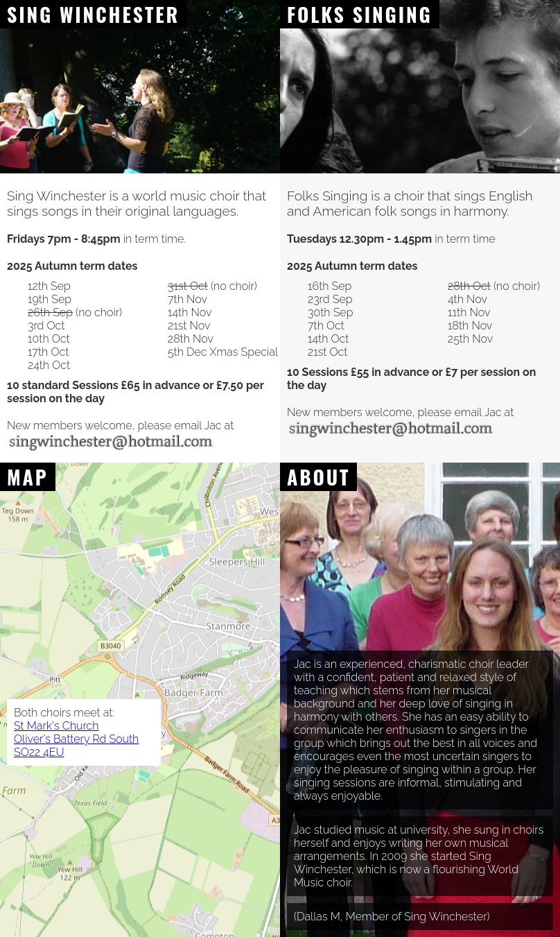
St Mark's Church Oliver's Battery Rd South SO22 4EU (76, 739)
